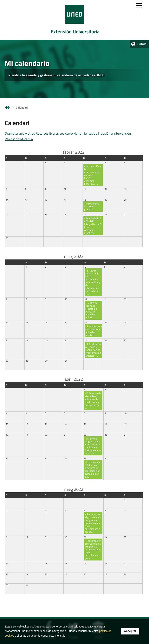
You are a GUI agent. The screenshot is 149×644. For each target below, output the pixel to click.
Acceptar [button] (130, 632)
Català (142, 44)
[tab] (74, 20)
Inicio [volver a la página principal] (7, 107)
